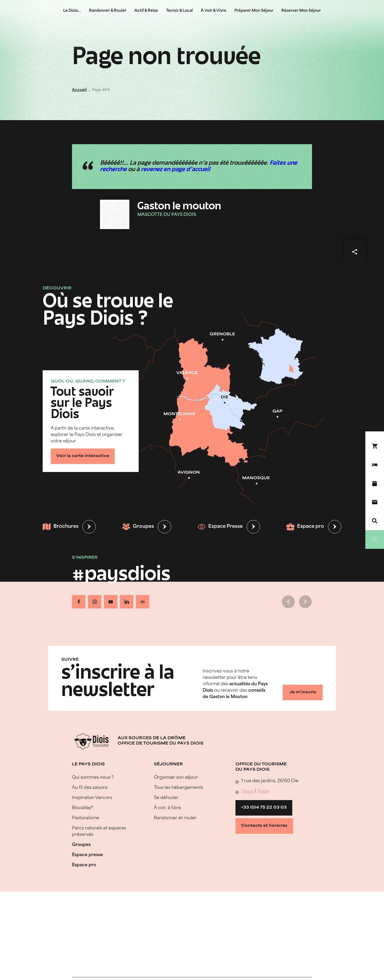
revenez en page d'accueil (175, 170)
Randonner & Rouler (108, 11)
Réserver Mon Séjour (301, 11)
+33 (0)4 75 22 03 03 (264, 808)
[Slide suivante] (305, 602)
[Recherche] (375, 521)
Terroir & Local (179, 11)
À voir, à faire (167, 808)
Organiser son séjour (176, 778)
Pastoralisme (86, 818)
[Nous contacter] (375, 502)
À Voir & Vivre (214, 11)
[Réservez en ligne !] (375, 446)
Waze (263, 792)
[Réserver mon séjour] (375, 465)
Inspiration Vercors (92, 798)
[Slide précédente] (288, 602)
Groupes (138, 527)
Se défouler (166, 798)
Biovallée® (83, 808)
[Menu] (375, 540)
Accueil (79, 90)
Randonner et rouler (175, 818)
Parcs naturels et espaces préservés (99, 832)
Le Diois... (72, 11)
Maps (247, 792)
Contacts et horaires (264, 826)
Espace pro (305, 527)
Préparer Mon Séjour (254, 11)
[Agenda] (375, 483)
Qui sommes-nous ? (93, 778)
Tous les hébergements (179, 788)
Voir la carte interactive (83, 456)
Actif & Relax (146, 11)
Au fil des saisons (90, 788)
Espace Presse (220, 527)
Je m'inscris (303, 692)
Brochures (61, 527)
